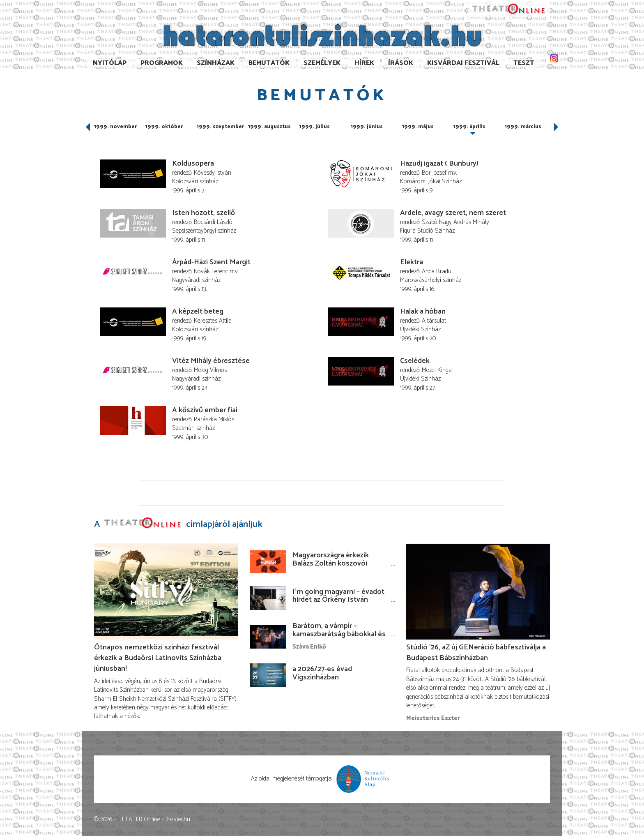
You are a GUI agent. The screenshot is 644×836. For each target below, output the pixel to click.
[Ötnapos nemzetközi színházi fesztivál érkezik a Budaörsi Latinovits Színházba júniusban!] (166, 591)
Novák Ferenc (211, 271)
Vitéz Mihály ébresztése (211, 361)
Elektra (412, 262)
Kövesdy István (213, 173)
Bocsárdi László (213, 222)
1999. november (115, 127)
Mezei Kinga (437, 370)
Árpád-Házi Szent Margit (211, 262)
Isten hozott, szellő (204, 213)
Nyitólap (110, 63)
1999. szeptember (220, 127)
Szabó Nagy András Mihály (455, 222)
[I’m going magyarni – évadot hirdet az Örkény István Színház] (268, 598)
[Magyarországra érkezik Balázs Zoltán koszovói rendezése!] (268, 561)
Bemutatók (269, 63)
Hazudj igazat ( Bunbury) (439, 164)
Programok (162, 63)
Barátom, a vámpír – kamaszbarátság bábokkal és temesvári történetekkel (339, 634)
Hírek (364, 63)
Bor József (434, 173)
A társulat (434, 321)
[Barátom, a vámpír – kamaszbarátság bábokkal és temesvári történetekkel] (268, 637)
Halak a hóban (423, 312)
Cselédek (415, 361)
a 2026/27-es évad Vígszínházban (322, 673)
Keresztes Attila (213, 321)
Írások (401, 63)
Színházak (216, 63)
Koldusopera (193, 164)
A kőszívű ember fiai (205, 410)
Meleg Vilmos (210, 370)
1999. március (523, 127)
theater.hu (178, 819)
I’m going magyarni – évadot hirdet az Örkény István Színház (338, 600)
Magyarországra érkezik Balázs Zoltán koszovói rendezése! (331, 563)
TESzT (524, 63)
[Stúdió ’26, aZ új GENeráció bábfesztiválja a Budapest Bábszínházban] (478, 591)
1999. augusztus (269, 127)
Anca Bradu (437, 271)
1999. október (164, 127)
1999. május (418, 127)
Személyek (322, 63)
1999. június (367, 127)
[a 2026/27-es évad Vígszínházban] (268, 675)
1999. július (315, 127)
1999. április (469, 127)
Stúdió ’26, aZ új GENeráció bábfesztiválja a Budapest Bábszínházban (476, 653)
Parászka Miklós (214, 419)
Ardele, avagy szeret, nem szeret (453, 213)
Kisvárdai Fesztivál (463, 63)
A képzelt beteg (198, 312)
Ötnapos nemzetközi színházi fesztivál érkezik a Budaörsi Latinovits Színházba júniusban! (158, 658)
